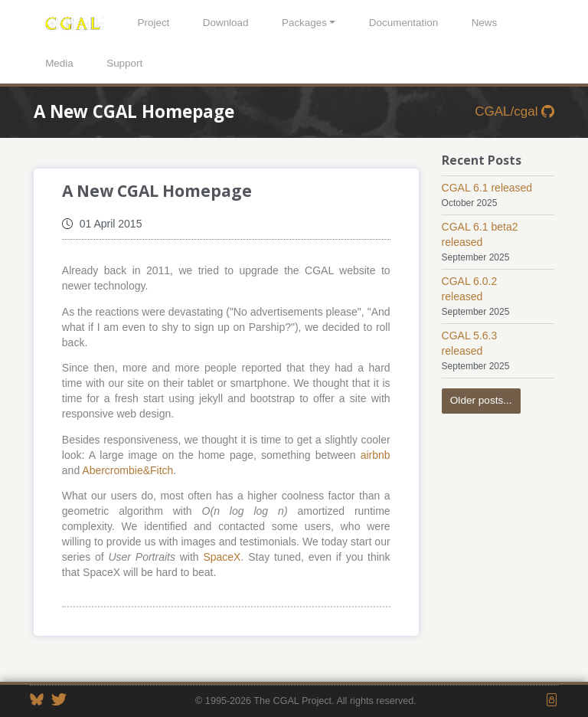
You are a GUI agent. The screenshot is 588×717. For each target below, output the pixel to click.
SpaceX (222, 557)
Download (226, 23)
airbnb (376, 455)
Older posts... (481, 400)
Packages (304, 23)
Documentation (403, 23)
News (485, 23)
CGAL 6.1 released (487, 188)
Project (154, 23)
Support (124, 63)
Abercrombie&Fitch (127, 470)
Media (59, 63)
